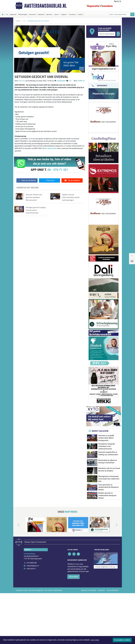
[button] (16, 558)
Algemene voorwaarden (89, 621)
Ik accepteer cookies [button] (122, 640)
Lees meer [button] (95, 640)
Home (18, 21)
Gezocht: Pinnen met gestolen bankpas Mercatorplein (34, 197)
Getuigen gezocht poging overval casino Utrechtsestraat (36, 210)
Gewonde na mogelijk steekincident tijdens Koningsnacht (106, 438)
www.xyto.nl (31, 599)
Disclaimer (102, 621)
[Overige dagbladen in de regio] (106, 588)
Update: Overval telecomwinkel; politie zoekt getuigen (71, 197)
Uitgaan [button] (64, 14)
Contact (80, 14)
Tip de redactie (72, 180)
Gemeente (33, 14)
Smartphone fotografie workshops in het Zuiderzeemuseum (107, 446)
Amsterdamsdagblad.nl (45, 6)
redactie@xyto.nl (33, 596)
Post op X (50, 180)
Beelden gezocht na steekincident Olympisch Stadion (107, 524)
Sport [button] (56, 14)
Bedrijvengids (23, 14)
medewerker (61, 81)
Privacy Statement (113, 621)
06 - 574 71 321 (58, 170)
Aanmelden (73, 607)
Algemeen (13, 14)
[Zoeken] (132, 14)
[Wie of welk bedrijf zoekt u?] (107, 34)
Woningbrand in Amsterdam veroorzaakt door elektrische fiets (109, 490)
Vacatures (73, 14)
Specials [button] (49, 14)
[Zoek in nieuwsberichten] (119, 14)
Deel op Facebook (27, 180)
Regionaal (41, 14)
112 (7, 14)
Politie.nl (81, 81)
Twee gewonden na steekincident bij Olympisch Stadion (108, 508)
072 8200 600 (32, 593)
